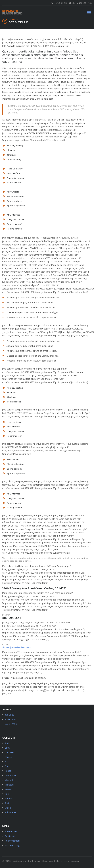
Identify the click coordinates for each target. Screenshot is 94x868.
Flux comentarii (12, 841)
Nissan (8, 789)
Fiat (6, 762)
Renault (8, 799)
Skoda (8, 808)
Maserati (9, 780)
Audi (7, 743)
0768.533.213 (19, 22)
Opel (7, 794)
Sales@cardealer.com (17, 648)
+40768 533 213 (61, 3)
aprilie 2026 (10, 719)
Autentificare (11, 831)
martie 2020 (11, 724)
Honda (8, 771)
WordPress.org (12, 845)
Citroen (8, 757)
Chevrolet (9, 752)
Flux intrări (10, 836)
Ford (7, 766)
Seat (7, 803)
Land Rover (10, 775)
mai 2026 (9, 715)
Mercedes (10, 785)
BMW (7, 748)
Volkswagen (11, 812)
